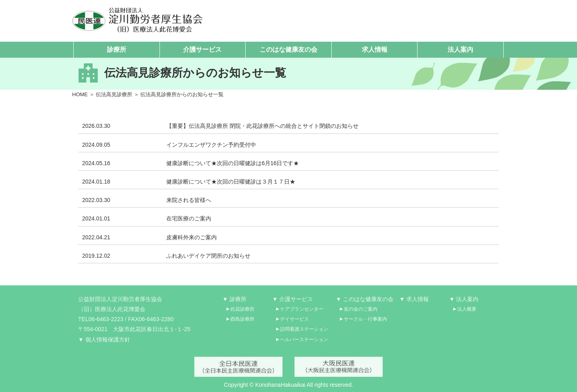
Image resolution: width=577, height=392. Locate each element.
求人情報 (375, 50)
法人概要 (467, 312)
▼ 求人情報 (414, 301)
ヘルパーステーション (304, 342)
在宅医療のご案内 (189, 219)
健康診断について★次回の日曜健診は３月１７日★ (231, 182)
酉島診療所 (242, 322)
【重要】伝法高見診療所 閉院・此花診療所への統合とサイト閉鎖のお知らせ (262, 126)
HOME (80, 94)
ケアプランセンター (302, 312)
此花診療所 (242, 312)
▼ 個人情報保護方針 (104, 342)
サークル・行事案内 (365, 322)
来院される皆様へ (189, 200)
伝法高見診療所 (114, 94)
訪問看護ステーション (304, 332)
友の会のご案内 (361, 312)
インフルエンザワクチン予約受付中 (211, 145)
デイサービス (295, 322)
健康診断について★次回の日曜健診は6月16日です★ (233, 163)
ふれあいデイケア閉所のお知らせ (208, 256)
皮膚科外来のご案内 (192, 237)
